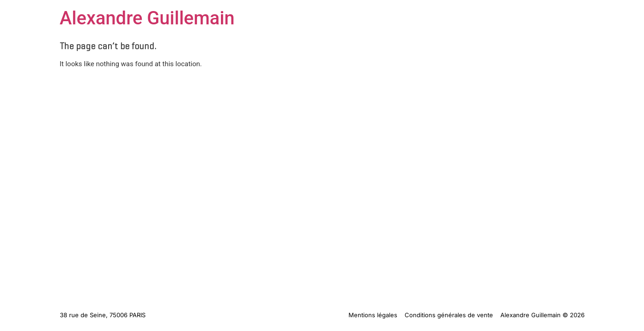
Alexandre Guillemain (147, 18)
